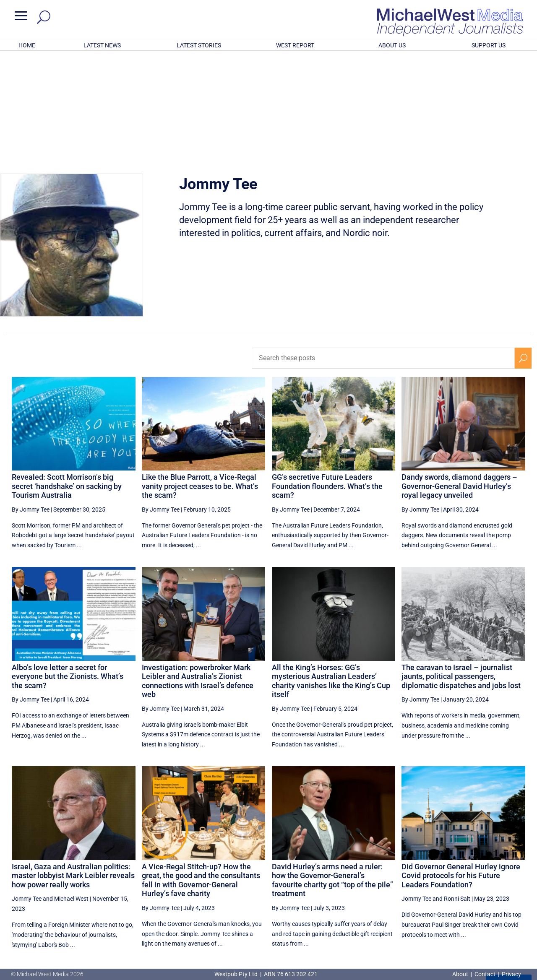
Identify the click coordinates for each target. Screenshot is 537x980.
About (461, 974)
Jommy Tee (27, 789)
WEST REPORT (295, 45)
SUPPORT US (489, 45)
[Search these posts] (383, 248)
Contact (485, 974)
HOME (27, 45)
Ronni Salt (457, 789)
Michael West (71, 789)
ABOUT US (392, 45)
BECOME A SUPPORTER (494, 936)
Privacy (511, 974)
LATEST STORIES (199, 45)
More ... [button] (509, 874)
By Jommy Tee (31, 400)
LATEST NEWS (102, 45)
